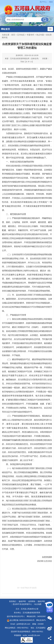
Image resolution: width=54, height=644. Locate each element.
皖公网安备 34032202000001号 (21, 620)
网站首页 (5, 29)
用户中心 (43, 2)
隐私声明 (41, 601)
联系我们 (13, 601)
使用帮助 (32, 601)
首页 (13, 35)
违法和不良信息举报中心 (22, 604)
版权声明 (22, 601)
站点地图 (38, 604)
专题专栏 (30, 35)
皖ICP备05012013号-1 (16, 616)
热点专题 (40, 35)
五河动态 (21, 35)
